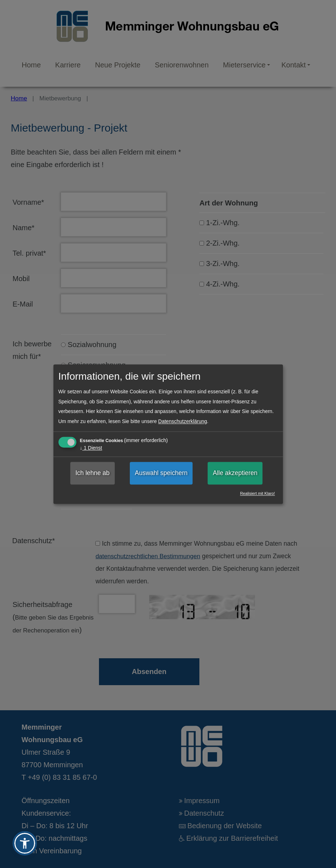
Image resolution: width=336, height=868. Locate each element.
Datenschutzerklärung (183, 421)
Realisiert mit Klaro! (258, 494)
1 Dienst (91, 448)
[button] (25, 843)
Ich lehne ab (92, 473)
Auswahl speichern (161, 473)
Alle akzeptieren (235, 473)
